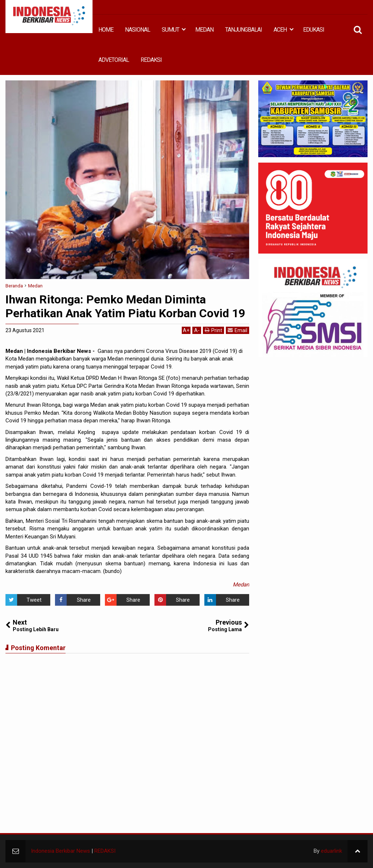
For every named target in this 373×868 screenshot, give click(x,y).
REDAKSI (151, 60)
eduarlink (331, 851)
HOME (106, 30)
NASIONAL (138, 30)
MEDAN (204, 30)
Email (237, 330)
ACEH (280, 30)
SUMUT (170, 30)
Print (213, 330)
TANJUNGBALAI (244, 30)
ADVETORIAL (114, 60)
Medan (241, 585)
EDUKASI (314, 30)
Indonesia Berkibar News (60, 851)
